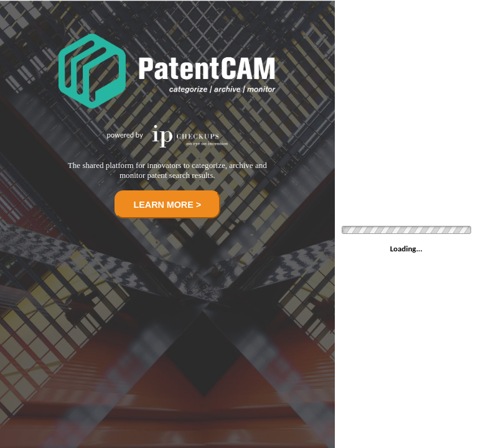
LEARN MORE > (167, 205)
